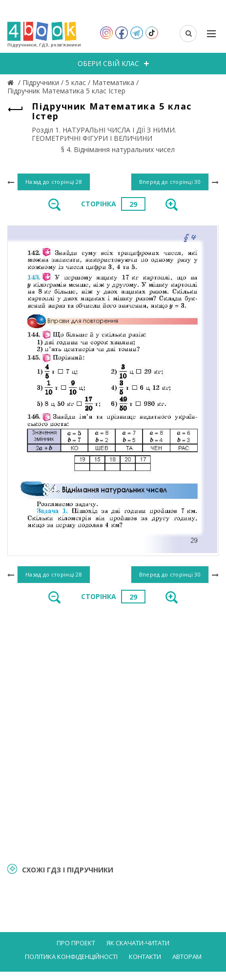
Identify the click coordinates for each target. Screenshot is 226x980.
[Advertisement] (113, 732)
